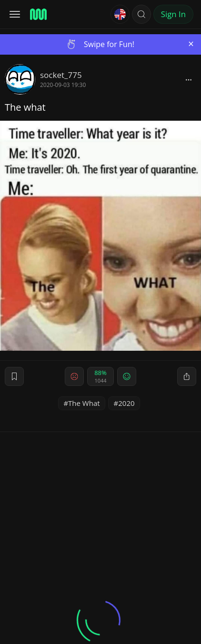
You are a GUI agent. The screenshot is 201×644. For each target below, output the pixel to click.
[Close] (191, 44)
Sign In (173, 14)
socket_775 (61, 75)
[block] (189, 79)
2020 (126, 403)
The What (84, 403)
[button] (141, 14)
